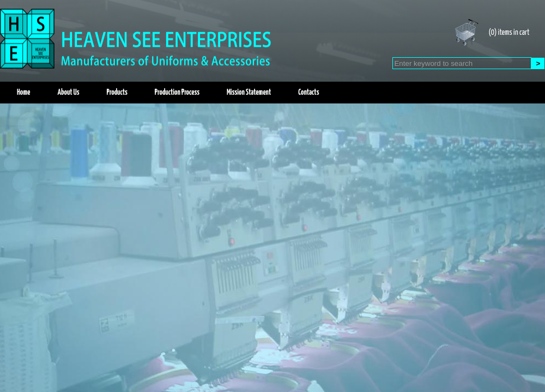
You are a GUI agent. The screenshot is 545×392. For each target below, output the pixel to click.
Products (117, 93)
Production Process (177, 93)
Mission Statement (249, 93)
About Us (68, 93)
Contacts (308, 93)
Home (23, 93)
